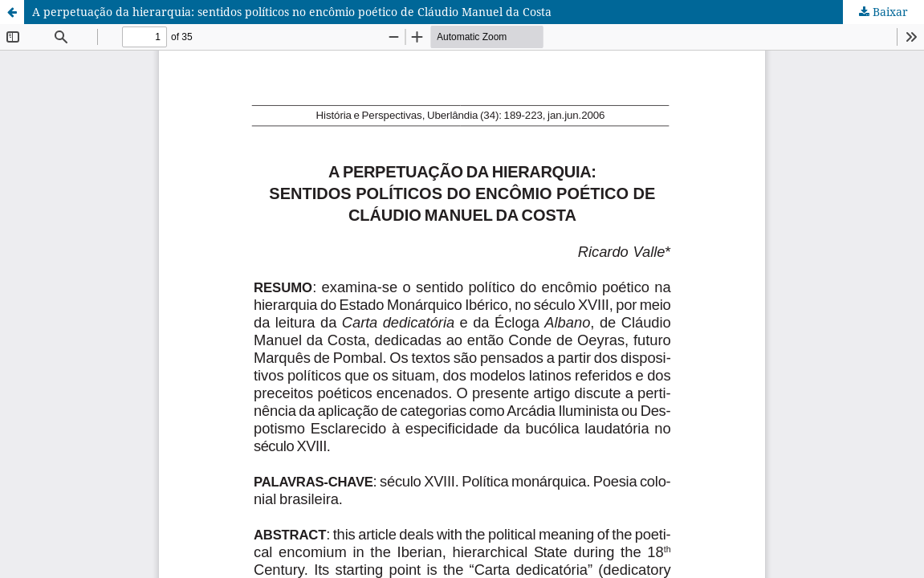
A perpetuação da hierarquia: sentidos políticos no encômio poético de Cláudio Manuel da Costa (292, 12)
